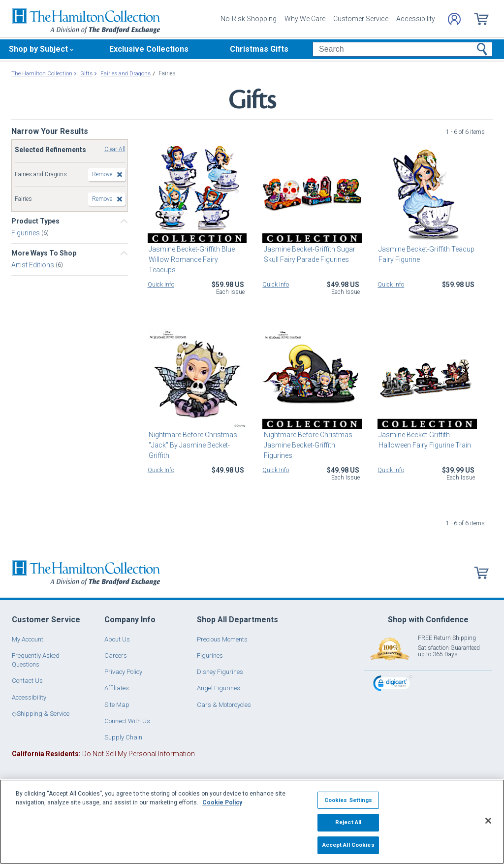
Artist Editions (33, 265)
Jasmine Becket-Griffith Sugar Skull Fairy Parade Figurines (308, 254)
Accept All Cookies (348, 845)
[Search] (402, 49)
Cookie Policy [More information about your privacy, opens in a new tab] (222, 802)
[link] (393, 685)
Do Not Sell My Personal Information (103, 754)
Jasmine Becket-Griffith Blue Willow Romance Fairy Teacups (197, 254)
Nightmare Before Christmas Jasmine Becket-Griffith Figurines (307, 445)
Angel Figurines (219, 688)
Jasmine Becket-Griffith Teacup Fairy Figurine (425, 254)
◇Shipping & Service (41, 714)
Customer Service (361, 19)
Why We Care (305, 19)
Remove (102, 174)
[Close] (488, 821)
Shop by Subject (38, 49)
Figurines (26, 233)
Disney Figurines (220, 672)
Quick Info (161, 285)
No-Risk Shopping (249, 19)
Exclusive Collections (149, 49)
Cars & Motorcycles (224, 705)
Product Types (35, 221)
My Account (28, 639)
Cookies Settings (348, 800)
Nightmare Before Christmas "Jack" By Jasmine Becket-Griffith (192, 445)
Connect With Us (127, 721)
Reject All (348, 822)
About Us (117, 639)
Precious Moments (222, 639)
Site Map (117, 705)
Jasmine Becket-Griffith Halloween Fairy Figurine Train (424, 440)
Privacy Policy (123, 672)
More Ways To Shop (44, 253)
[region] (252, 822)
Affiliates (117, 688)
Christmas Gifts (259, 49)
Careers (116, 656)
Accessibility (416, 19)
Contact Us (27, 681)
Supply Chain (123, 737)
